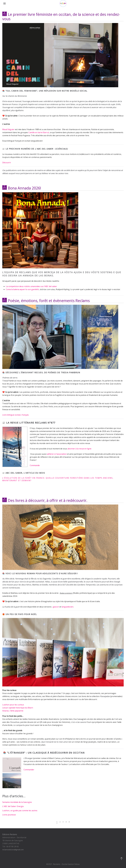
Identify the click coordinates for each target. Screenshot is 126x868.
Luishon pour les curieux (13, 705)
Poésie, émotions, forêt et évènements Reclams (49, 301)
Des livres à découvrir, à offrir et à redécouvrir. (48, 500)
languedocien (68, 607)
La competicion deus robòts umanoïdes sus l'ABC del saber (31, 286)
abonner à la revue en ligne (79, 449)
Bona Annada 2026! (24, 188)
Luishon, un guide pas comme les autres (20, 810)
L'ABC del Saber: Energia (13, 806)
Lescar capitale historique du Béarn (18, 708)
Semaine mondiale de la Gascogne (17, 802)
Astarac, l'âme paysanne (13, 711)
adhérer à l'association (57, 454)
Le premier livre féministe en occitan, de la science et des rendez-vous (61, 17)
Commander (29, 770)
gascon (56, 607)
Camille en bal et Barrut (39, 132)
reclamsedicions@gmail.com (13, 850)
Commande (35, 465)
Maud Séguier (8, 129)
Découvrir (7, 163)
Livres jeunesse (9, 815)
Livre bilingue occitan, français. (16, 415)
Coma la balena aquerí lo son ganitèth (22, 289)
